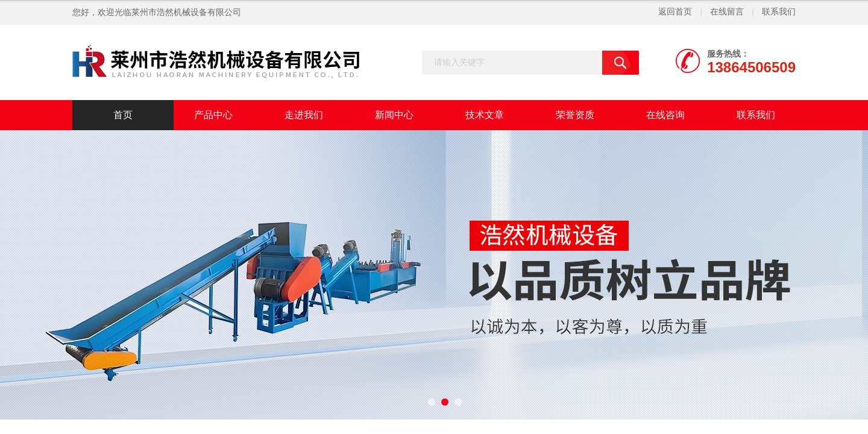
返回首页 (675, 12)
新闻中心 (394, 115)
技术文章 (485, 115)
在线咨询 (665, 115)
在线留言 (727, 12)
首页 (123, 115)
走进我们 (304, 115)
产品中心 (213, 115)
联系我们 (779, 12)
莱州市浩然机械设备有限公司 (186, 12)
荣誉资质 (575, 115)
